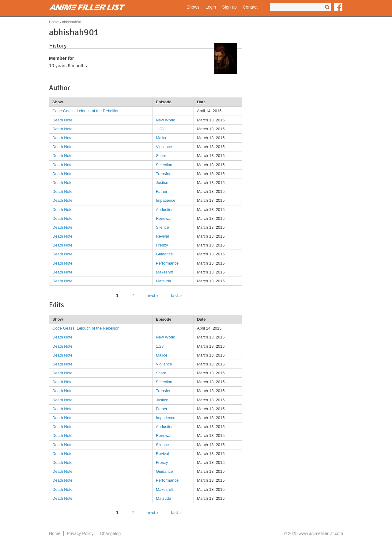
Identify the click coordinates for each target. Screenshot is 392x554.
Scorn (161, 156)
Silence (162, 227)
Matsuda (164, 281)
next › (153, 295)
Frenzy (162, 245)
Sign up (229, 7)
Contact (250, 7)
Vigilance (164, 147)
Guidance (164, 254)
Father (162, 191)
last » (176, 295)
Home (54, 22)
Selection (164, 165)
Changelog (111, 533)
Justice (162, 183)
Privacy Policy (80, 533)
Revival (162, 236)
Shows (193, 7)
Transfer (163, 174)
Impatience (166, 200)
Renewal (164, 218)
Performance (167, 263)
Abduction (165, 210)
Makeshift (164, 272)
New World (166, 120)
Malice (162, 138)
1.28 (160, 129)
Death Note (62, 120)
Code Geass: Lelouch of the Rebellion (86, 111)
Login (211, 7)
